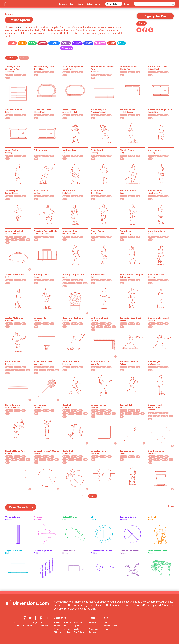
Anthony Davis (41, 275)
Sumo (65, 153)
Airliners (38, 517)
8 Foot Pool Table (14, 110)
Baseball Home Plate (15, 451)
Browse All (9, 14)
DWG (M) (17, 75)
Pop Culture (67, 48)
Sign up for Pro (155, 16)
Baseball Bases (98, 405)
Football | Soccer (126, 112)
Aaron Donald (69, 110)
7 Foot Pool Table (128, 67)
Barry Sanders (13, 405)
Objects (42, 43)
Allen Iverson (69, 191)
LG (92, 517)
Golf (7, 277)
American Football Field (45, 231)
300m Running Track (44, 67)
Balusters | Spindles (44, 551)
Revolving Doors (128, 517)
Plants (32, 43)
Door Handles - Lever (101, 551)
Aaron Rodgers (98, 110)
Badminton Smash (100, 361)
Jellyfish (152, 517)
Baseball (67, 405)
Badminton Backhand (73, 318)
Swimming (10, 72)
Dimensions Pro (110, 626)
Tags (72, 4)
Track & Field (39, 69)
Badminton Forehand (158, 318)
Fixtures (66, 43)
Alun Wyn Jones (128, 191)
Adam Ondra (12, 150)
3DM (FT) (14, 240)
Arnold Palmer (98, 275)
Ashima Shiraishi (156, 275)
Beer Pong (152, 453)
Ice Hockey (38, 193)
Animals (22, 43)
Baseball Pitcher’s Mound (46, 451)
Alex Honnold (155, 150)
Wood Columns (13, 517)
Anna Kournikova (156, 231)
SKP (7, 243)
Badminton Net (13, 361)
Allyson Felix (97, 191)
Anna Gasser (126, 231)
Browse (63, 4)
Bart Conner (40, 405)
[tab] (12, 58)
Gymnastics (39, 407)
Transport (100, 43)
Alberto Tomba (127, 150)
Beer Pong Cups (156, 451)
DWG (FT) (9, 75)
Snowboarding (125, 234)
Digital (121, 43)
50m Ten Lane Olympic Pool (102, 68)
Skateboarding (154, 364)
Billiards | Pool (125, 69)
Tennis (94, 234)
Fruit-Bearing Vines (158, 551)
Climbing (9, 153)
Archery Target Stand (73, 275)
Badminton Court (99, 318)
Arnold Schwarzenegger (132, 275)
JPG (8, 78)
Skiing (122, 153)
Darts (36, 153)
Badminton (67, 321)
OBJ (28, 240)
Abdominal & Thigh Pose (160, 110)
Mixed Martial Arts (155, 193)
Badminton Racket (43, 361)
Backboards (40, 318)
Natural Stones (70, 517)
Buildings (77, 43)
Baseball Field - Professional (155, 406)
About (80, 4)
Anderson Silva (70, 231)
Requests (93, 632)
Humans (12, 43)
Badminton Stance (129, 361)
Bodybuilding (153, 112)
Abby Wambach (127, 110)
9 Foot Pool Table (42, 110)
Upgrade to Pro (114, 4)
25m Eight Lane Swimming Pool (13, 68)
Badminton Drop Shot (130, 318)
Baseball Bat (126, 405)
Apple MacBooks (14, 551)
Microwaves (69, 551)
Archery (66, 277)
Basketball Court (99, 451)
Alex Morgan (12, 191)
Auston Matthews (14, 318)
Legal (106, 629)
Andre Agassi (98, 231)
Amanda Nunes (156, 191)
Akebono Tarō (69, 150)
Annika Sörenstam (14, 275)
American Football (70, 112)
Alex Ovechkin (41, 191)
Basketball (67, 193)
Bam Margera (155, 361)
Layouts (88, 43)
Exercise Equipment (129, 551)
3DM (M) (22, 240)
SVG (24, 75)
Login (127, 4)
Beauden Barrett (128, 451)
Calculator (94, 629)
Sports (21, 27)
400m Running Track (73, 67)
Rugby (122, 193)
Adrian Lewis (40, 150)
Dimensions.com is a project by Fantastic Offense (31, 623)
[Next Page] (93, 496)
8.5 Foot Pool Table (158, 67)
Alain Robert (97, 150)
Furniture (54, 43)
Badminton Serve (71, 361)
